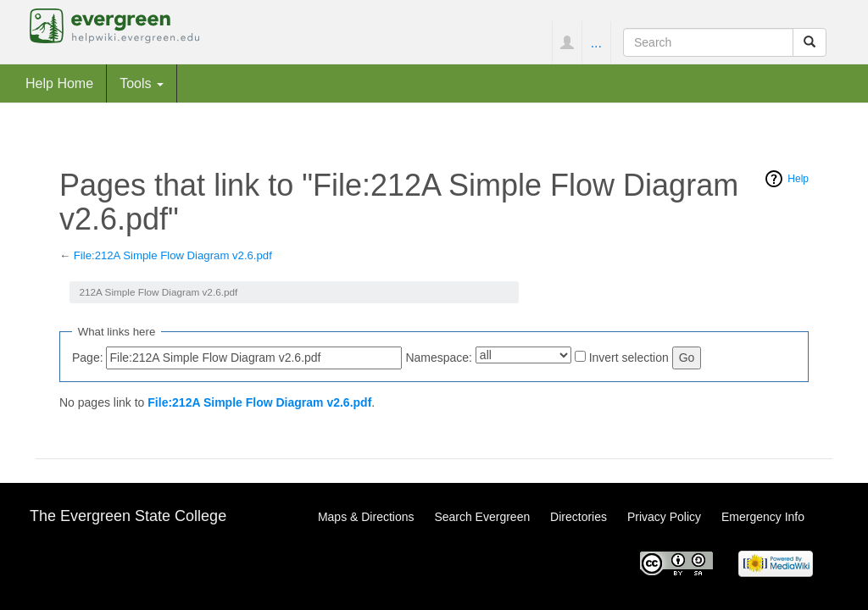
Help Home (59, 83)
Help (798, 179)
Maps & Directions (366, 517)
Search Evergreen (482, 517)
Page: (88, 358)
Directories (579, 517)
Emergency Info (763, 517)
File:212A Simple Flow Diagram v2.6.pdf (173, 255)
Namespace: (439, 358)
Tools (142, 83)
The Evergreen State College (128, 516)
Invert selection (629, 358)
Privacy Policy (664, 517)
